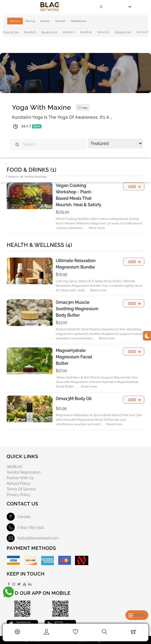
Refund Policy (19, 484)
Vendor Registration (24, 472)
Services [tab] (61, 21)
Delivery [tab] (15, 21)
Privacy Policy (19, 495)
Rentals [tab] (45, 21)
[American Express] (47, 560)
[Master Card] (65, 560)
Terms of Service (21, 489)
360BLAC (15, 467)
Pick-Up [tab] (30, 21)
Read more (97, 228)
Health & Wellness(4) (26, 176)
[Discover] (30, 560)
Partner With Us (20, 478)
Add (132, 187)
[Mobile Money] (82, 560)
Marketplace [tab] (79, 21)
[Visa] (13, 560)
